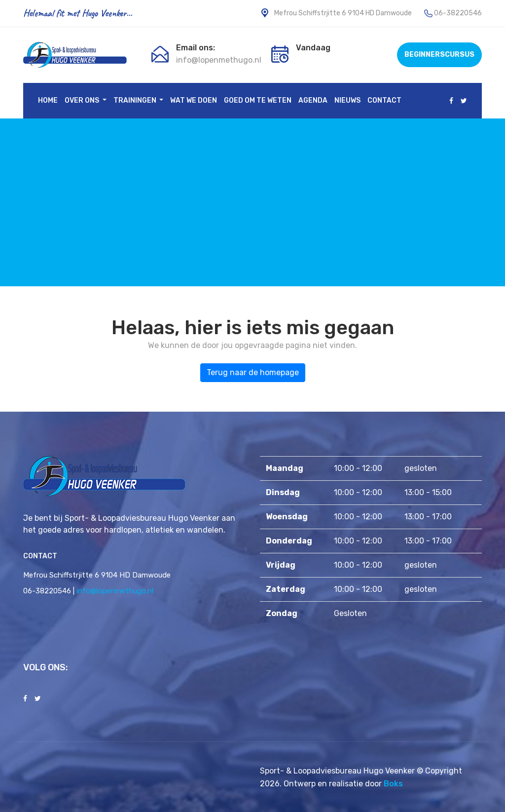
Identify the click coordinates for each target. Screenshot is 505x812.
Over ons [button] (83, 101)
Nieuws (347, 101)
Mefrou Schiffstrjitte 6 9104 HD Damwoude (336, 13)
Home (48, 101)
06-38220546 (458, 13)
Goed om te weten (258, 101)
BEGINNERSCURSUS (439, 55)
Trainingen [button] (136, 101)
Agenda (313, 101)
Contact (384, 101)
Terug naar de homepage (253, 372)
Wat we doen (194, 101)
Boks (393, 784)
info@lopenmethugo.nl (219, 60)
